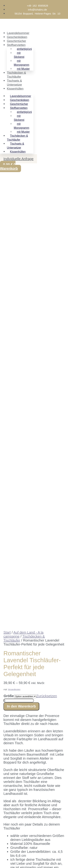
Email (8, 759)
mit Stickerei (19, 55)
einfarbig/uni (24, 49)
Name (9, 765)
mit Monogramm (22, 63)
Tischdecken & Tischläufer (17, 138)
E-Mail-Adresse (16, 832)
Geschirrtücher (16, 41)
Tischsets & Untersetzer (15, 146)
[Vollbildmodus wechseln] (11, 828)
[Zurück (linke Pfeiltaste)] (3, 833)
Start (7, 216)
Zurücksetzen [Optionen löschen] (47, 279)
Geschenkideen (17, 37)
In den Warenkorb (21, 289)
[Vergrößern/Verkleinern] (3, 828)
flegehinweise (28, 504)
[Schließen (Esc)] (27, 828)
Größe (9, 279)
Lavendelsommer (18, 33)
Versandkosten (14, 273)
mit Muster (23, 69)
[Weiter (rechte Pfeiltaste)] (11, 833)
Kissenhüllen (15, 89)
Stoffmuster (12, 527)
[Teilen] (19, 828)
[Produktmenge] (19, 284)
